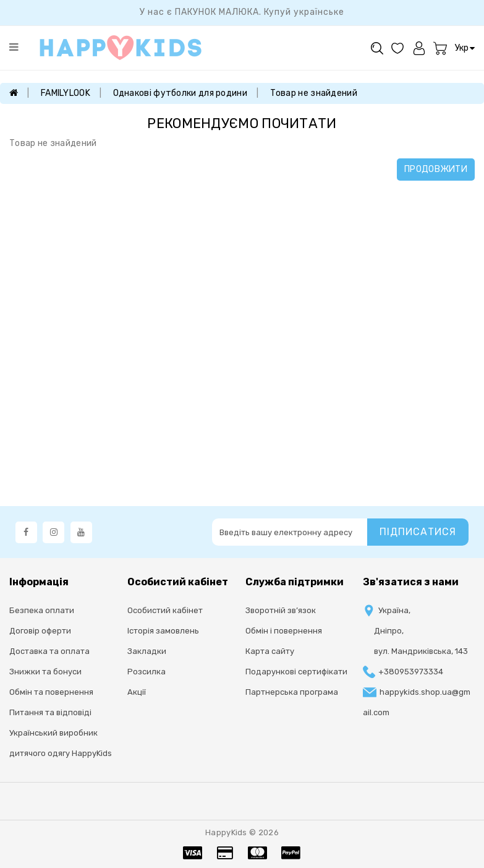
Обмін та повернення (51, 692)
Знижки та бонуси (45, 672)
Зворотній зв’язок (281, 610)
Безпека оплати (42, 610)
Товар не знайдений (314, 93)
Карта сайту (270, 651)
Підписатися (418, 532)
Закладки (147, 651)
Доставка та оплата (49, 651)
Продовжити (436, 169)
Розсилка (146, 672)
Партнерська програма (292, 692)
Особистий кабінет (165, 610)
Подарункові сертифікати (296, 672)
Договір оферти (40, 631)
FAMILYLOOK (66, 93)
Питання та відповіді (50, 712)
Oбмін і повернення (284, 631)
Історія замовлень (163, 631)
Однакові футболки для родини (180, 93)
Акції (137, 692)
